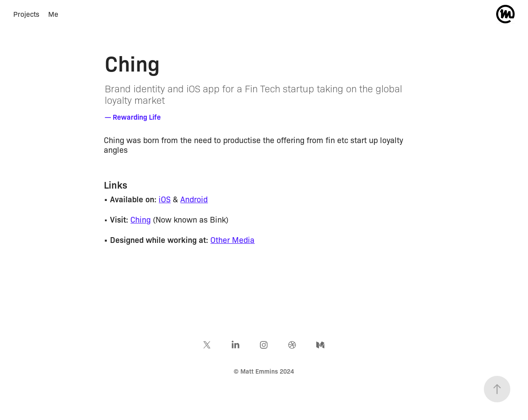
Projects (26, 14)
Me (53, 14)
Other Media (232, 239)
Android (194, 199)
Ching (141, 219)
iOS (165, 199)
